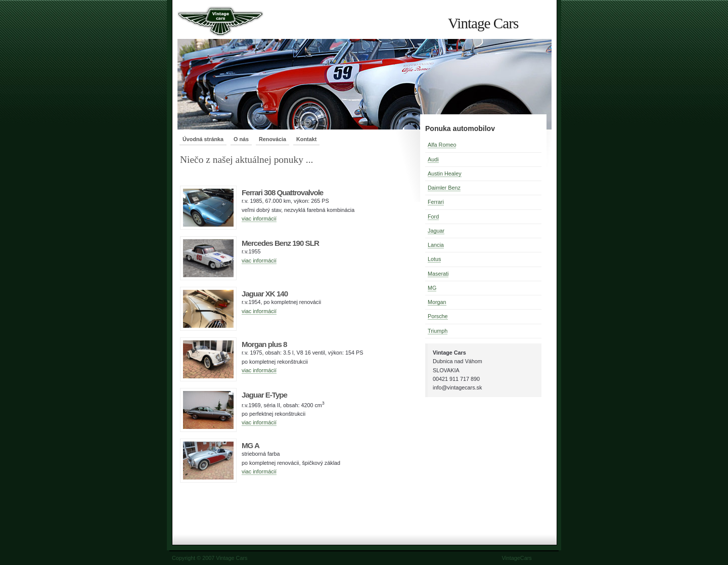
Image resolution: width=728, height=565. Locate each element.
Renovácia (272, 139)
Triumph (438, 331)
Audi (433, 159)
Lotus (434, 259)
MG (432, 288)
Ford (433, 216)
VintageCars (516, 558)
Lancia (436, 245)
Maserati (438, 274)
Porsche (438, 316)
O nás (241, 139)
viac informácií (259, 219)
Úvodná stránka (203, 139)
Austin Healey (445, 173)
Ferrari (436, 202)
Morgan (437, 302)
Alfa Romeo (442, 145)
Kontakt (306, 139)
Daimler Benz (444, 188)
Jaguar (436, 231)
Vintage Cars (483, 23)
